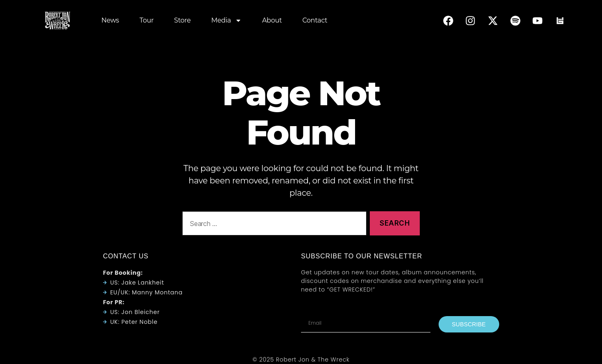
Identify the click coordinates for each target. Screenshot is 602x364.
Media (226, 20)
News (110, 20)
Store (182, 20)
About (272, 20)
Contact (315, 20)
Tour (147, 20)
